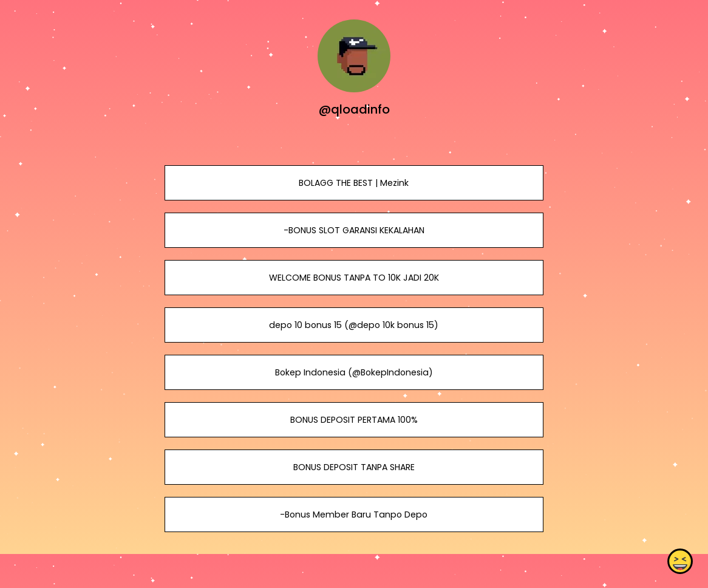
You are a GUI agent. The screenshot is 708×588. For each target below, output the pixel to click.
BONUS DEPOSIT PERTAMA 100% (354, 420)
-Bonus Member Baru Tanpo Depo (354, 514)
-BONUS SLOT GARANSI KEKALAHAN (354, 230)
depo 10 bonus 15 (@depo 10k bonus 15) (354, 325)
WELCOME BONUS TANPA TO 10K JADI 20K (354, 278)
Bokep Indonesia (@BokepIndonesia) (354, 372)
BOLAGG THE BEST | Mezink (354, 183)
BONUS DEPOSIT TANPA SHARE (354, 467)
